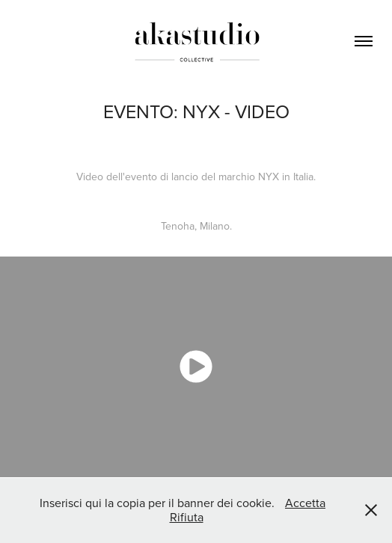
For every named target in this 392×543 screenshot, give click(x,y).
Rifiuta (187, 517)
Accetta (305, 503)
